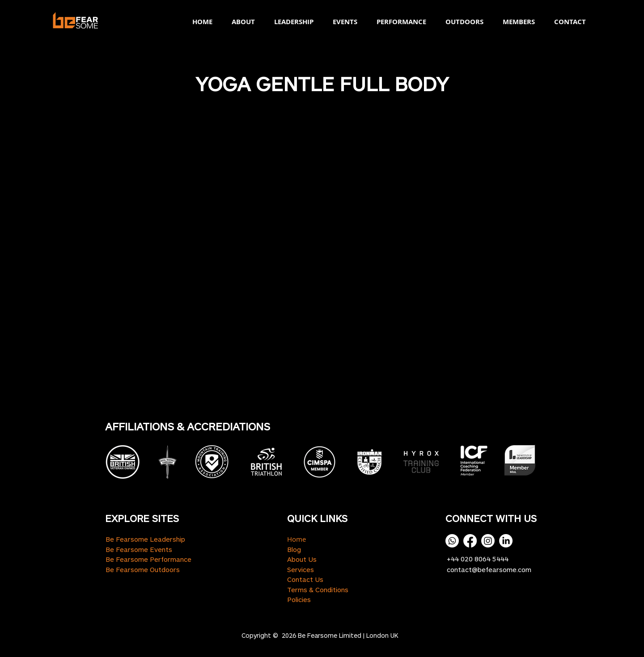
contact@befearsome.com (489, 569)
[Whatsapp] (452, 541)
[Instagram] (488, 541)
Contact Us (305, 579)
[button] (240, 22)
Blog (294, 549)
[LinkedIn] (506, 541)
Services (301, 569)
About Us (302, 559)
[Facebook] (470, 541)
